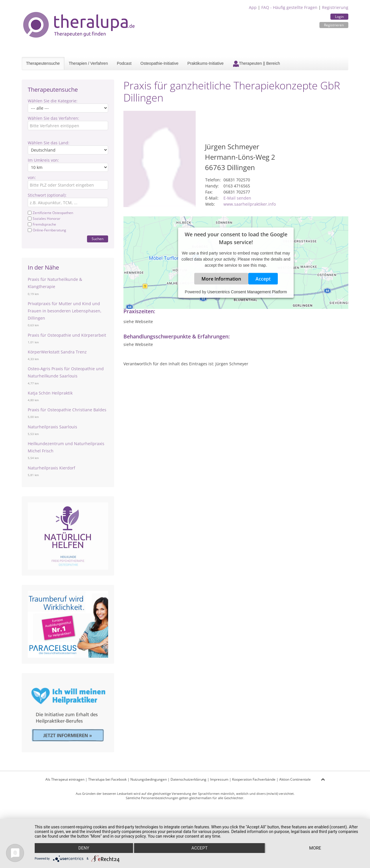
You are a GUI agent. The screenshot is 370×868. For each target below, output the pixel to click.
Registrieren (334, 25)
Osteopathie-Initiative (160, 63)
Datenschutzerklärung (188, 779)
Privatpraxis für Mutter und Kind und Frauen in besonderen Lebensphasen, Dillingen (65, 311)
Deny (84, 848)
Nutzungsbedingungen (149, 779)
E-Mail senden (237, 198)
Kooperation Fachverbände (254, 779)
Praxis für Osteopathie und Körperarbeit (67, 335)
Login (339, 17)
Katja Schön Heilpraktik (50, 393)
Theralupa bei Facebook (107, 779)
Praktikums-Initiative (205, 63)
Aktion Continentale (295, 779)
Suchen (98, 239)
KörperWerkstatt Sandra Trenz (57, 352)
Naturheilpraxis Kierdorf (51, 468)
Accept (263, 279)
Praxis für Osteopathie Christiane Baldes (67, 410)
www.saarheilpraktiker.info (250, 204)
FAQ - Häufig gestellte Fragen (289, 7)
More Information (221, 279)
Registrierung (335, 7)
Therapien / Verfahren (88, 63)
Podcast (124, 63)
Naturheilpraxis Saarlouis (52, 427)
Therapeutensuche (43, 63)
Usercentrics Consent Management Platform (247, 292)
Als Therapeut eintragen (65, 779)
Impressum (219, 779)
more (315, 848)
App (253, 7)
